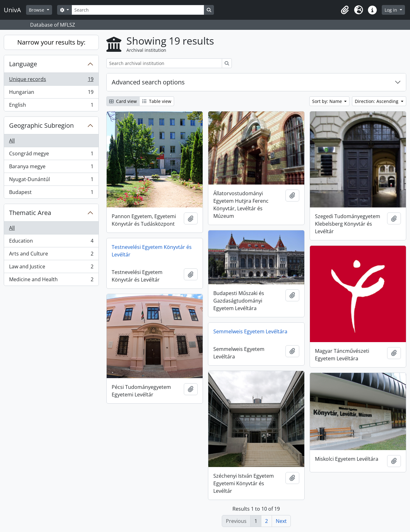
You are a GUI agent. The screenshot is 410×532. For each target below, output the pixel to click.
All (12, 141)
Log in (391, 10)
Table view (157, 101)
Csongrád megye (51, 155)
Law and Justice (51, 268)
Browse (37, 10)
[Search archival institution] (164, 63)
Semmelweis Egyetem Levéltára (250, 331)
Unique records (51, 81)
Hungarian (51, 93)
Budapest (51, 193)
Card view (123, 101)
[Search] (138, 10)
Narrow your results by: (51, 42)
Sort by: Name (328, 101)
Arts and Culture (51, 255)
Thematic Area (30, 213)
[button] (345, 10)
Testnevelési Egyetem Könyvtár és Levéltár (152, 251)
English (51, 106)
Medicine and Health (51, 281)
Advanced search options (148, 82)
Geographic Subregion (41, 125)
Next (281, 521)
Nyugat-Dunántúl (51, 181)
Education (51, 242)
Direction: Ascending (377, 101)
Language (23, 64)
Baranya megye (51, 168)
